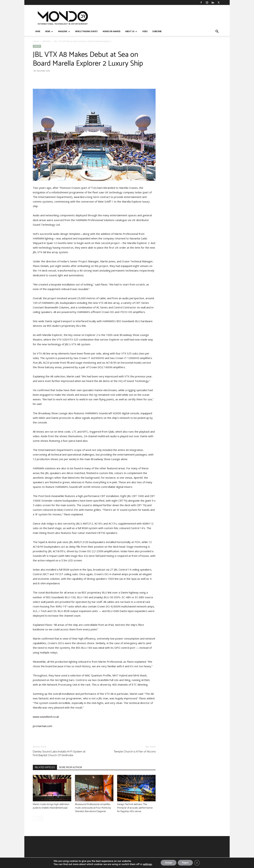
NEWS (49, 32)
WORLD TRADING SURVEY (86, 32)
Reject (186, 862)
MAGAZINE (64, 32)
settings (144, 864)
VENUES (46, 41)
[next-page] (41, 818)
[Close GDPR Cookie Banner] (200, 863)
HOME (38, 32)
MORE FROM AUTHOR (71, 768)
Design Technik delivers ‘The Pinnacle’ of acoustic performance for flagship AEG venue (135, 808)
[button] (217, 32)
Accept (167, 862)
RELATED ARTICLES (45, 768)
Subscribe (157, 32)
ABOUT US (131, 32)
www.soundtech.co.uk (46, 717)
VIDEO (145, 32)
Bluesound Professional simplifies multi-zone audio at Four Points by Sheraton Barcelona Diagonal (93, 808)
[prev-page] (35, 818)
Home (36, 41)
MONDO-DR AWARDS (111, 32)
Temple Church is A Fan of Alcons (135, 752)
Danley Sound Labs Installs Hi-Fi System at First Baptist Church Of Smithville (59, 753)
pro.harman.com (43, 726)
